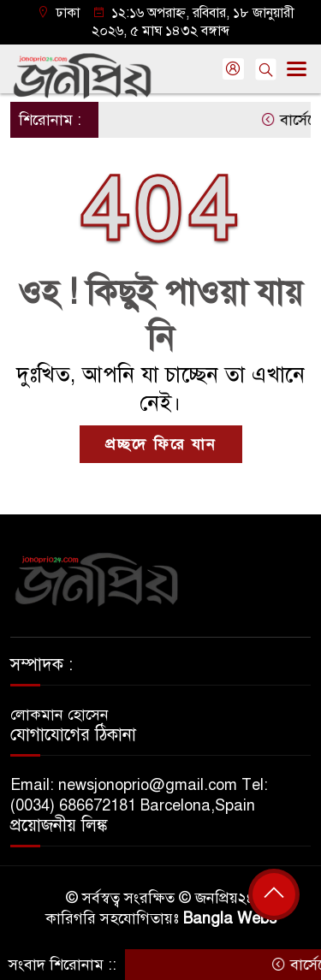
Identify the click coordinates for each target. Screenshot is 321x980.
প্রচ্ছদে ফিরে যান (161, 444)
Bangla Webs (230, 918)
